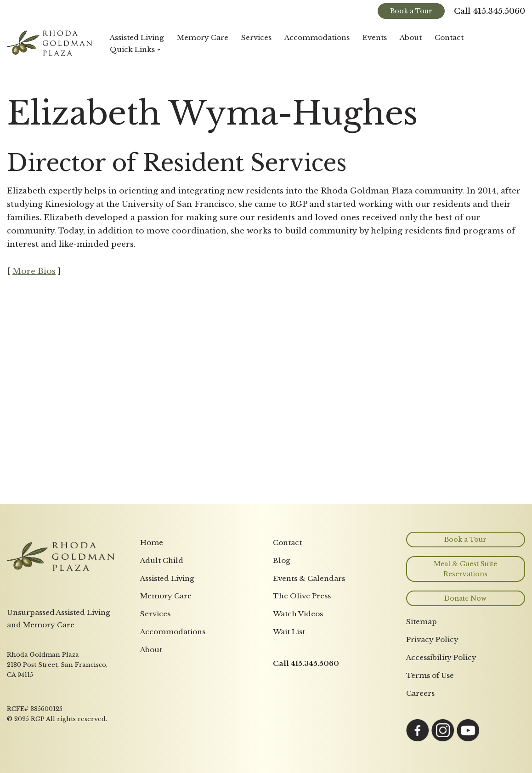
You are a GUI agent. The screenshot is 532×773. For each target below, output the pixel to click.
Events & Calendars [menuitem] (309, 578)
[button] (159, 50)
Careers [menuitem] (420, 693)
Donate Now (465, 598)
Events (375, 37)
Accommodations (317, 37)
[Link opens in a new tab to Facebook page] (418, 739)
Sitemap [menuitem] (422, 622)
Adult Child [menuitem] (162, 560)
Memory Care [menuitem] (166, 596)
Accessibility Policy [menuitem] (441, 657)
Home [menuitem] (152, 543)
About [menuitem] (151, 650)
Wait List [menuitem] (289, 632)
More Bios (34, 271)
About (411, 37)
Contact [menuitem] (287, 543)
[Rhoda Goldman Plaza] (51, 43)
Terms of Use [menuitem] (430, 675)
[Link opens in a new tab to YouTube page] (468, 739)
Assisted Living (137, 37)
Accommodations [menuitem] (173, 632)
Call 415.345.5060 (490, 11)
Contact (449, 37)
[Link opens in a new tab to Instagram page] (443, 739)
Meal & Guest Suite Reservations (465, 569)
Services (256, 37)
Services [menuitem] (155, 614)
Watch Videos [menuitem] (298, 614)
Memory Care (203, 37)
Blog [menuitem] (282, 560)
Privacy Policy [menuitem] (432, 639)
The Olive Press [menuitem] (302, 596)
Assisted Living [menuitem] (167, 578)
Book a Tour (411, 11)
